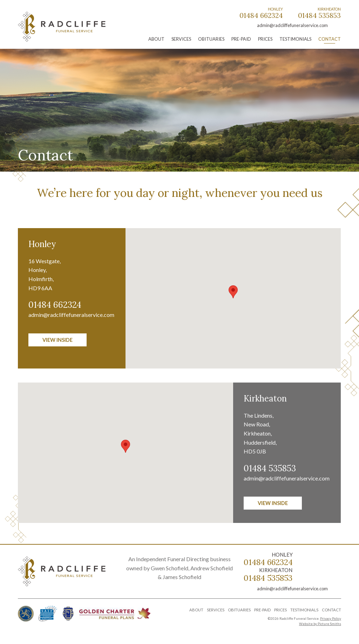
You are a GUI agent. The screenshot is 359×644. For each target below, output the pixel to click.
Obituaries (211, 39)
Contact (330, 39)
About (156, 39)
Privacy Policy (331, 619)
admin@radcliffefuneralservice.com (292, 25)
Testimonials (295, 39)
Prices (265, 39)
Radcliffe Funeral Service (62, 27)
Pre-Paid (241, 39)
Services (181, 39)
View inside (57, 340)
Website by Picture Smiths (320, 624)
